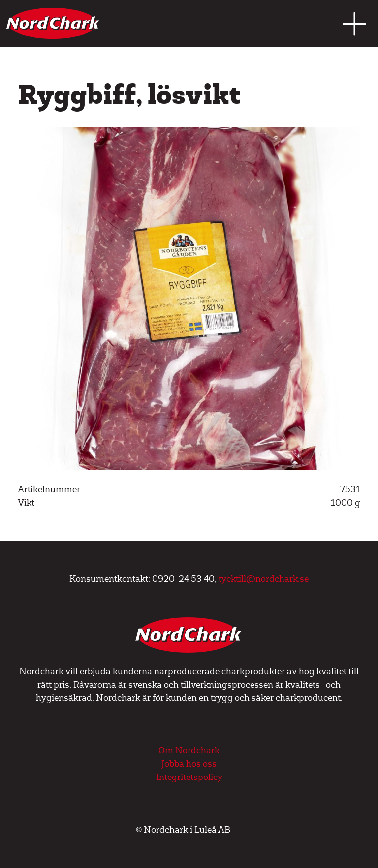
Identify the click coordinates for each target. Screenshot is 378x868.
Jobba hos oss (189, 764)
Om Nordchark (189, 751)
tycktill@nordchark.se (264, 579)
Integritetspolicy (189, 777)
